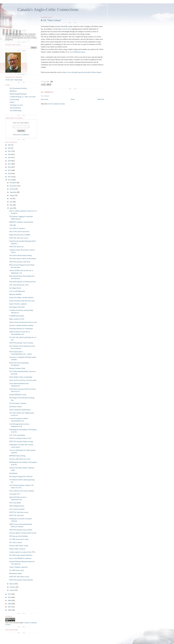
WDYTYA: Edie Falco (17, 515)
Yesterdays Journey (15, 407)
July (11, 199)
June (11, 202)
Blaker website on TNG (17, 319)
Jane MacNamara (15, 108)
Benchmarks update (16, 573)
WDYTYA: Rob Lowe (16, 247)
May (11, 205)
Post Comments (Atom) (57, 104)
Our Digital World (15, 288)
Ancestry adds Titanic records (19, 546)
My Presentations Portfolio (18, 88)
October (12, 189)
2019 (10, 158)
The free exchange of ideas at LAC (20, 438)
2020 (10, 154)
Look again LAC (15, 494)
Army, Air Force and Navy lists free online (23, 380)
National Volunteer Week (17, 368)
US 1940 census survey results (19, 539)
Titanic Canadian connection (18, 567)
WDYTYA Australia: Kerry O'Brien (21, 530)
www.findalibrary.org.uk (77, 52)
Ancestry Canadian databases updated (21, 325)
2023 (10, 145)
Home (73, 99)
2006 (10, 610)
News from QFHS (15, 503)
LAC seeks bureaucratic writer (19, 285)
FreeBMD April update (17, 316)
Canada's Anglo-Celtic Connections (48, 9)
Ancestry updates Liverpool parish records (23, 533)
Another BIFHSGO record (18, 395)
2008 (10, 604)
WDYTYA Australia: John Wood (20, 262)
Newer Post (44, 99)
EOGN (12, 102)
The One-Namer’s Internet (18, 403)
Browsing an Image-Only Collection (21, 476)
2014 (10, 173)
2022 (10, 148)
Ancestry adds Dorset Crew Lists (20, 459)
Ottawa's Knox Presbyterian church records (23, 322)
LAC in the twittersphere (17, 435)
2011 (10, 594)
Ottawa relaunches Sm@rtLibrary (20, 410)
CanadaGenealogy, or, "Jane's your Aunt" (23, 97)
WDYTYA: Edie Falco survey (19, 512)
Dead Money (13, 473)
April (12, 208)
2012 (10, 180)
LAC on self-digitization (17, 291)
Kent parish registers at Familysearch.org (22, 282)
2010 (10, 597)
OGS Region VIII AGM (17, 307)
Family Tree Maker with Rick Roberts (21, 298)
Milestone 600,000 (15, 294)
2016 (10, 167)
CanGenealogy (14, 99)
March (12, 584)
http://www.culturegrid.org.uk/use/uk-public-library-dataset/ (82, 72)
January (12, 590)
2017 (10, 164)
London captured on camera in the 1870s (22, 552)
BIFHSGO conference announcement (21, 222)
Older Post (101, 99)
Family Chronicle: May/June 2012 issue (22, 301)
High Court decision (64, 29)
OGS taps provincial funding (18, 536)
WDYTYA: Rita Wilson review (19, 577)
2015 (10, 170)
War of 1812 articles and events (19, 231)
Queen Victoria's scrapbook (18, 304)
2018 (10, 161)
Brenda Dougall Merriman (18, 94)
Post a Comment (45, 96)
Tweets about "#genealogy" (14, 80)
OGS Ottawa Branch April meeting (20, 255)
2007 (10, 607)
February (13, 587)
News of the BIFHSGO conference (20, 558)
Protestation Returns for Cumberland (21, 329)
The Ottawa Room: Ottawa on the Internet (23, 259)
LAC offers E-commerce (17, 228)
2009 (10, 600)
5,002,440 (12, 225)
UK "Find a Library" (52, 20)
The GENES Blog (15, 111)
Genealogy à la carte (16, 105)
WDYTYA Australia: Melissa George (21, 441)
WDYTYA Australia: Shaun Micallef (21, 580)
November (13, 186)
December (13, 183)
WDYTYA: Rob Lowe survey (19, 238)
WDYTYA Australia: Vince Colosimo (21, 343)
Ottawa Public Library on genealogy (21, 377)
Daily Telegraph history (17, 506)
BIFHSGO (13, 91)
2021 (10, 151)
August (12, 195)
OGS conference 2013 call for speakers (22, 491)
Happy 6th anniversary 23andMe (20, 235)
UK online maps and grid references (21, 555)
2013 (10, 177)
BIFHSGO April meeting (17, 456)
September (13, 192)
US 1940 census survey (17, 570)
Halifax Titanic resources (17, 549)
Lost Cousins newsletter (17, 509)
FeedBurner (26, 135)
